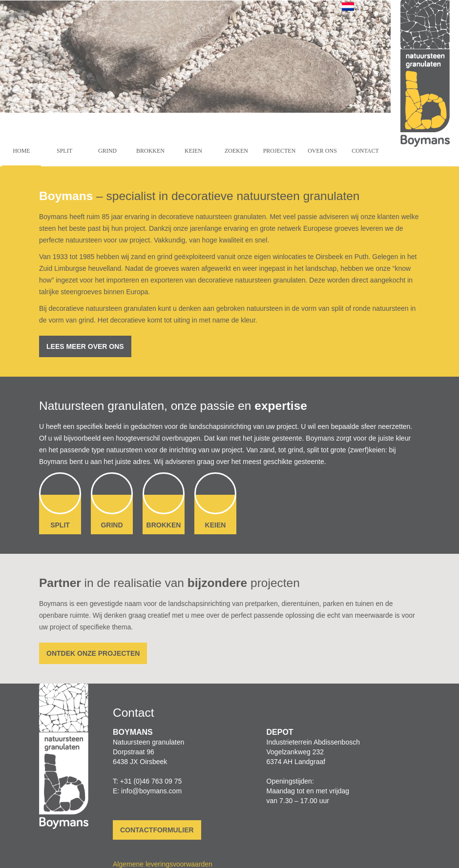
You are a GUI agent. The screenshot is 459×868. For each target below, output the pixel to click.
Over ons (322, 151)
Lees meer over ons (85, 346)
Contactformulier (157, 830)
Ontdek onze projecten (93, 653)
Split (64, 151)
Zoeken (236, 151)
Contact (365, 151)
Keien (193, 151)
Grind (107, 151)
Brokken (150, 151)
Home (21, 151)
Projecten (280, 151)
